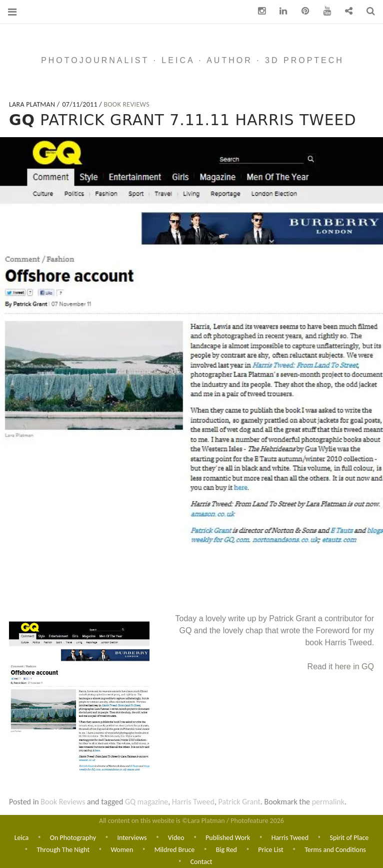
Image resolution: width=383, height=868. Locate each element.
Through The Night (63, 849)
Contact (345, 11)
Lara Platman (33, 104)
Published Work (228, 837)
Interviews (132, 837)
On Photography (73, 837)
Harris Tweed (193, 802)
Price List (270, 849)
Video (176, 837)
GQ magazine (146, 802)
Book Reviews (126, 104)
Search (367, 11)
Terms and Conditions (335, 849)
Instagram (258, 11)
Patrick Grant (239, 802)
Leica (22, 837)
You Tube (323, 11)
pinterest (301, 11)
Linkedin (280, 11)
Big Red (226, 849)
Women (122, 849)
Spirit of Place (349, 837)
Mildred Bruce (175, 849)
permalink (328, 802)
